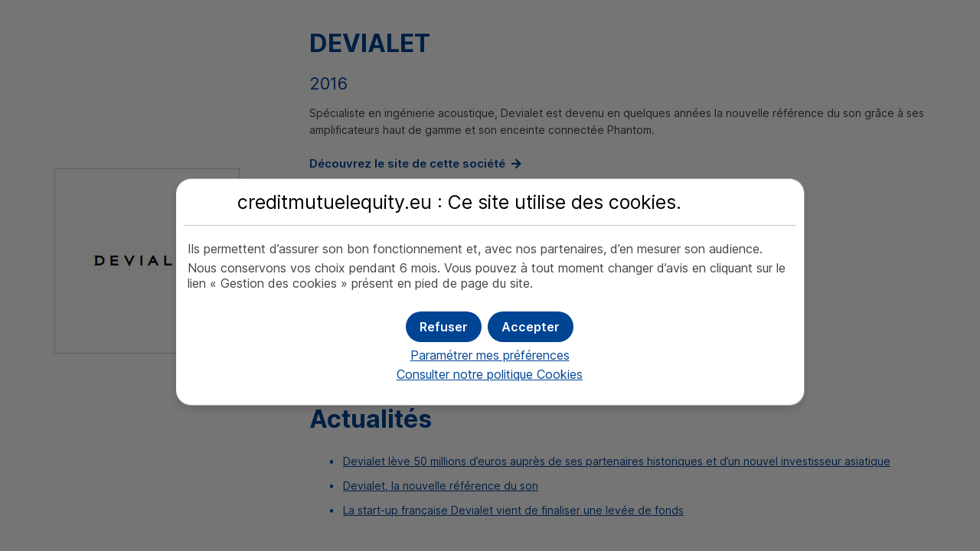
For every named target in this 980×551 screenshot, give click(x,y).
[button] (531, 327)
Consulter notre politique (490, 374)
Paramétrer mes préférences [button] (490, 355)
